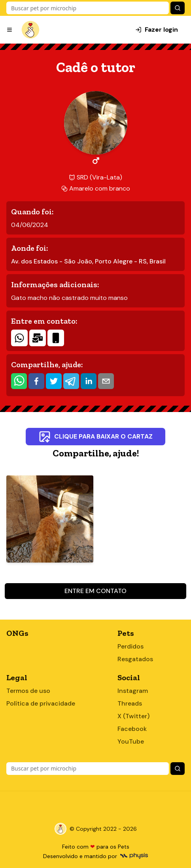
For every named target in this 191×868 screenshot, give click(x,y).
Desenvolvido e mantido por (95, 856)
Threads (130, 703)
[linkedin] (89, 381)
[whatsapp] (19, 381)
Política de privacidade (41, 703)
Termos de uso (28, 691)
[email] (106, 381)
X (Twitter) (133, 716)
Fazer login (157, 30)
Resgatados (135, 659)
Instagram (133, 691)
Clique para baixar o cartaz (95, 437)
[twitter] (54, 381)
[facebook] (36, 381)
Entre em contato (95, 591)
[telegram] (71, 381)
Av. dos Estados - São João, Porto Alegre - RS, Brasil (88, 261)
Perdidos (130, 646)
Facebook (132, 729)
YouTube (131, 741)
